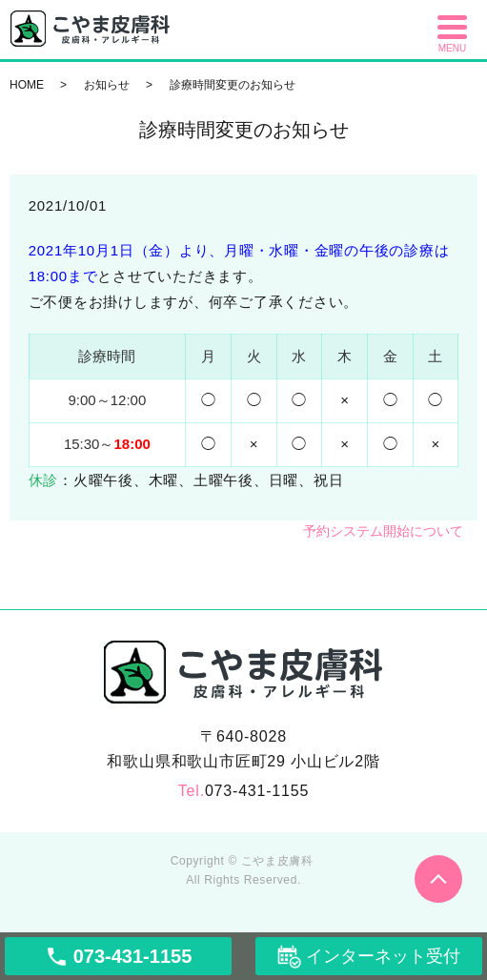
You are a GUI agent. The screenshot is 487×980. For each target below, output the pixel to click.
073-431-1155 (257, 791)
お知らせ (107, 85)
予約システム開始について (383, 531)
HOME (27, 85)
